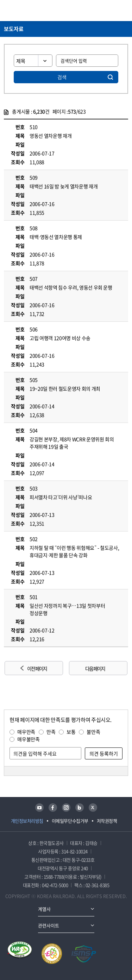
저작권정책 (107, 821)
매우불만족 (28, 739)
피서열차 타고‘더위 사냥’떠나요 (61, 497)
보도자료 (14, 29)
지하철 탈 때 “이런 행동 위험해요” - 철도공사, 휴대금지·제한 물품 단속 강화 (74, 551)
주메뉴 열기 (124, 11)
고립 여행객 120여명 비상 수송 (60, 338)
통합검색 (111, 11)
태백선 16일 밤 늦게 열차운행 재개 (64, 186)
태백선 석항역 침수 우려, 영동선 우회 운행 (71, 287)
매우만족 (26, 732)
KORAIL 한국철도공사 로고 (31, 11)
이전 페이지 (37, 668)
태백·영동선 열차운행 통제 (56, 237)
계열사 (44, 909)
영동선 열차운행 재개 (51, 136)
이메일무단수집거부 (70, 821)
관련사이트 (49, 925)
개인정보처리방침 (27, 821)
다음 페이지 (95, 668)
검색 (62, 77)
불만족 (93, 732)
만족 (51, 732)
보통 (71, 732)
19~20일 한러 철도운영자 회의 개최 (65, 388)
